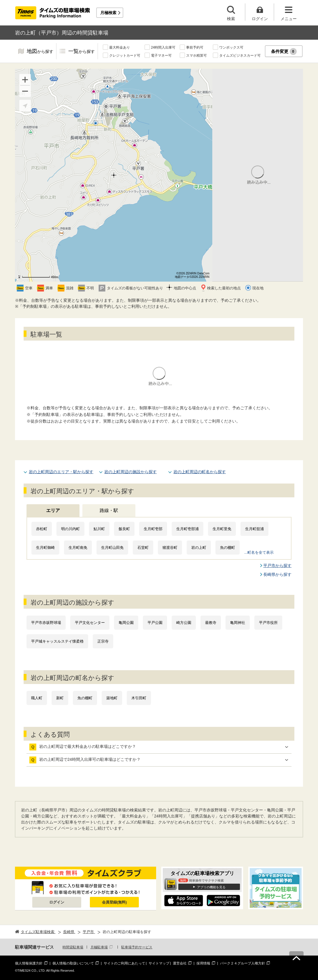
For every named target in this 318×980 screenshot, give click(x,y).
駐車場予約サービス (137, 947)
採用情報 (203, 963)
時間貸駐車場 (73, 947)
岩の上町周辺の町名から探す (200, 472)
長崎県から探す (277, 574)
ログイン (57, 902)
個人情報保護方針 (29, 963)
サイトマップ (159, 963)
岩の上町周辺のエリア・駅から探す (61, 472)
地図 (40, 52)
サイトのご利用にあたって (124, 963)
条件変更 (284, 51)
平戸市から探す (277, 566)
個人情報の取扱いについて (73, 963)
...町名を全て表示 (259, 552)
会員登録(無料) (114, 902)
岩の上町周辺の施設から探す (130, 472)
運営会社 (180, 963)
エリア (53, 510)
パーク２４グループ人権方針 (243, 963)
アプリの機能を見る (211, 887)
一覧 (82, 52)
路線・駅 (109, 510)
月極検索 (108, 13)
